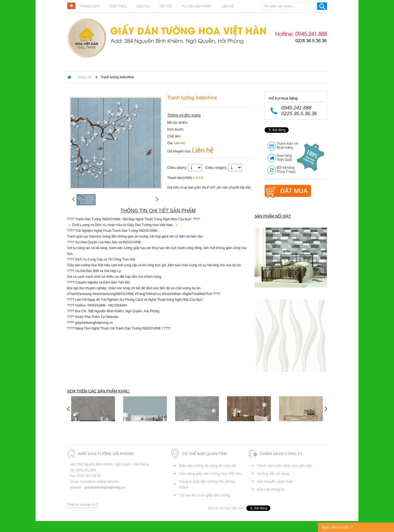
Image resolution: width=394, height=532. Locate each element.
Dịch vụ (143, 6)
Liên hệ (228, 6)
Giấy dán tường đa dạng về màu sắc (208, 466)
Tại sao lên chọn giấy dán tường (205, 495)
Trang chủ (90, 6)
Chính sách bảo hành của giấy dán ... (286, 466)
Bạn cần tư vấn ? (337, 527)
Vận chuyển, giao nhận (275, 482)
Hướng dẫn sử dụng (273, 474)
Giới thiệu (118, 6)
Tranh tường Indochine (117, 77)
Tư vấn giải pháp (196, 6)
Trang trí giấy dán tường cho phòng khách (207, 484)
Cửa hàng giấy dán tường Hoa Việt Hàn (210, 474)
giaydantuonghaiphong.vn (105, 487)
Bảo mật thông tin (271, 489)
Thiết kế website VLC (83, 505)
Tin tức (166, 6)
